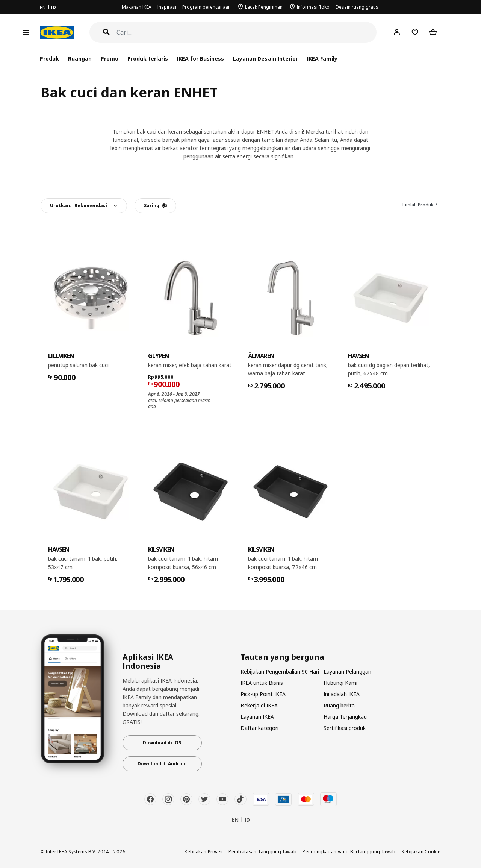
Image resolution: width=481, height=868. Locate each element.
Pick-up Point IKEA (263, 694)
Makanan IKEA (137, 7)
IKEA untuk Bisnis (262, 683)
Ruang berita (339, 705)
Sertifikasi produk (345, 728)
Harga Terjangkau (345, 717)
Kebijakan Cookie (421, 851)
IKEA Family (322, 58)
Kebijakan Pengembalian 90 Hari (280, 671)
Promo (110, 58)
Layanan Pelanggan (347, 671)
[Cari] (247, 33)
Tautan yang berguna (282, 657)
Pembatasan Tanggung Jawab (262, 851)
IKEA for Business (200, 58)
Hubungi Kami (340, 683)
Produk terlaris (148, 58)
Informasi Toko (313, 7)
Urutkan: (79, 206)
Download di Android (162, 764)
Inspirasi (167, 7)
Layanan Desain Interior (265, 58)
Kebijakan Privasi (203, 851)
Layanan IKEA (257, 717)
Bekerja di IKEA (259, 705)
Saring (155, 206)
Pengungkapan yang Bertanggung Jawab (349, 851)
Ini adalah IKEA (342, 694)
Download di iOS (162, 743)
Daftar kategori (259, 728)
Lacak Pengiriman (264, 7)
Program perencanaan (206, 7)
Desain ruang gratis (357, 7)
